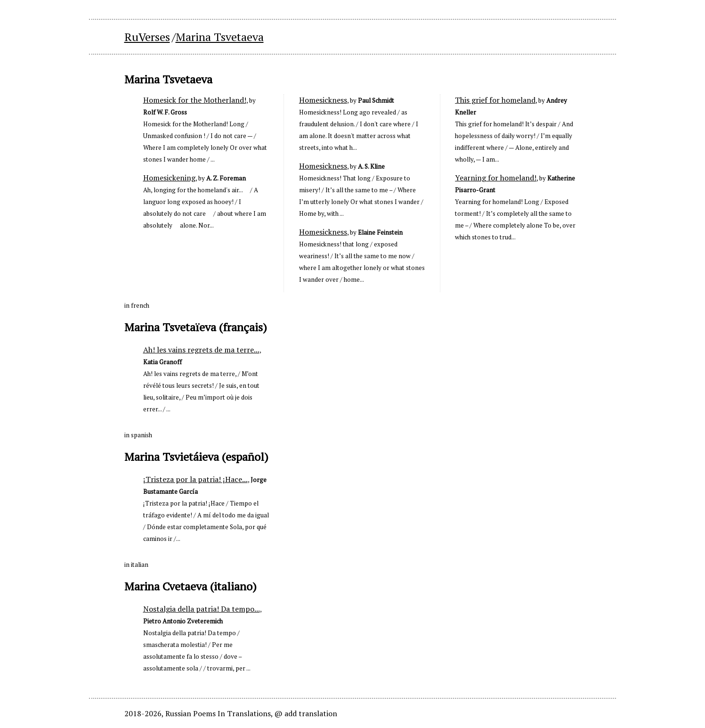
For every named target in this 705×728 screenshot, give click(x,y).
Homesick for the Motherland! (195, 100)
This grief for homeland (495, 100)
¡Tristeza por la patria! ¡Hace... (195, 479)
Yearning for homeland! (496, 178)
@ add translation (306, 713)
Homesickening (169, 178)
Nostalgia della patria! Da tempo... (202, 609)
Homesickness (323, 100)
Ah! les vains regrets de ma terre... (201, 350)
